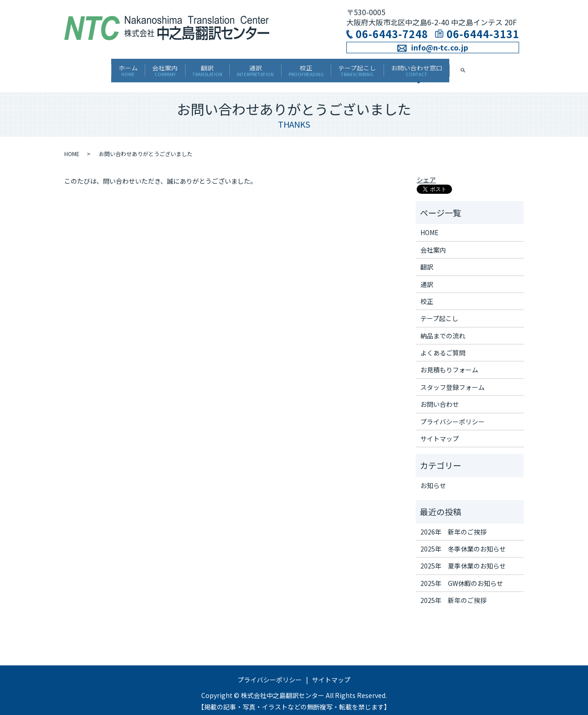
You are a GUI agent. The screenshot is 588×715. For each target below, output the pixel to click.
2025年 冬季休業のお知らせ (463, 541)
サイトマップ (440, 431)
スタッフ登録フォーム (452, 379)
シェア (426, 172)
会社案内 (140, 68)
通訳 (256, 68)
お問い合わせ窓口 (454, 68)
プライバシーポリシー (452, 414)
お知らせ (433, 478)
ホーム (90, 68)
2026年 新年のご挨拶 (453, 524)
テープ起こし (382, 68)
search (514, 68)
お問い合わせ (440, 397)
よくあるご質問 (443, 345)
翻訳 (195, 68)
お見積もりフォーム (449, 362)
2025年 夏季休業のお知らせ (463, 558)
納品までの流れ (443, 328)
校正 (319, 68)
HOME (72, 146)
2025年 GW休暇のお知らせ (462, 575)
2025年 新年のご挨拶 (453, 593)
